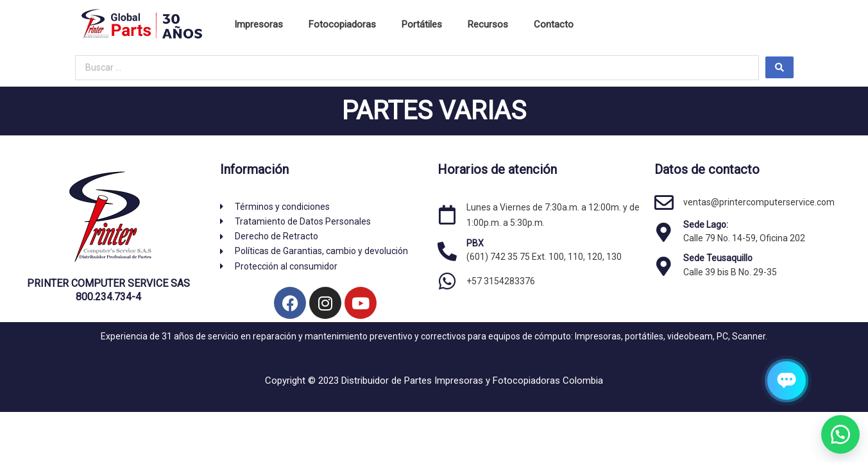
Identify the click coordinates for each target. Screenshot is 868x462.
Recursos (488, 24)
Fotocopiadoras (342, 24)
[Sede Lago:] (664, 232)
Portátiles (422, 24)
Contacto (554, 24)
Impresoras (259, 24)
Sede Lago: (706, 225)
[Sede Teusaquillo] (664, 266)
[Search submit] (779, 67)
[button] (836, 430)
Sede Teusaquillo (718, 258)
